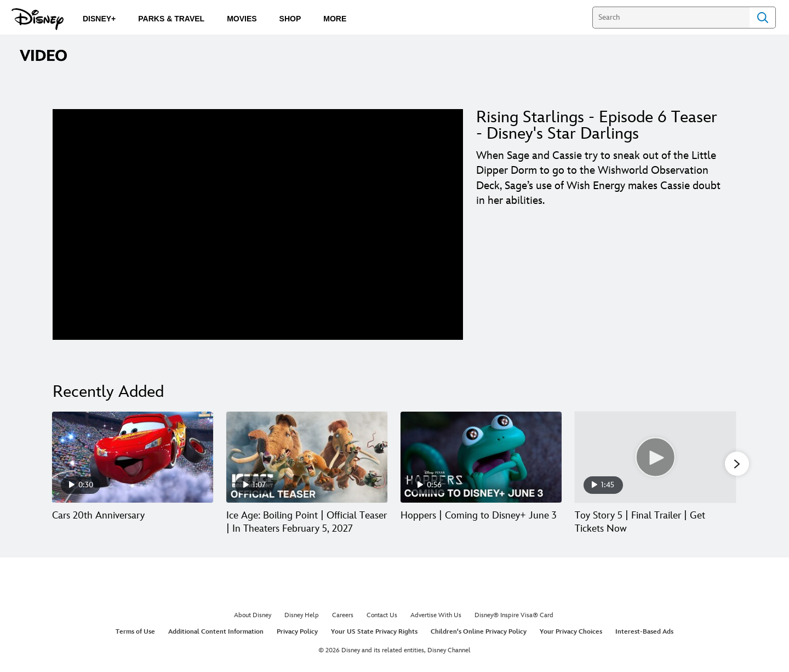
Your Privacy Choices (571, 632)
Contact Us (382, 615)
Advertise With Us (436, 615)
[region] (258, 224)
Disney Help (302, 615)
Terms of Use (135, 632)
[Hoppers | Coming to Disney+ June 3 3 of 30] (481, 457)
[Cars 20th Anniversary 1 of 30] (133, 457)
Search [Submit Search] (763, 18)
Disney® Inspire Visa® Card (514, 615)
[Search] (671, 18)
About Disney (253, 615)
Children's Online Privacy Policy (479, 632)
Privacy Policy (297, 632)
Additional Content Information (216, 632)
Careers (343, 615)
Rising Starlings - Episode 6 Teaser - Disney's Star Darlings (597, 126)
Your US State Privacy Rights (374, 632)
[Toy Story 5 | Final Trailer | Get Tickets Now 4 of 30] (655, 457)
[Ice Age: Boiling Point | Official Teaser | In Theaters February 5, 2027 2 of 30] (307, 457)
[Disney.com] (38, 19)
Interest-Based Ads (644, 632)
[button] (737, 464)
